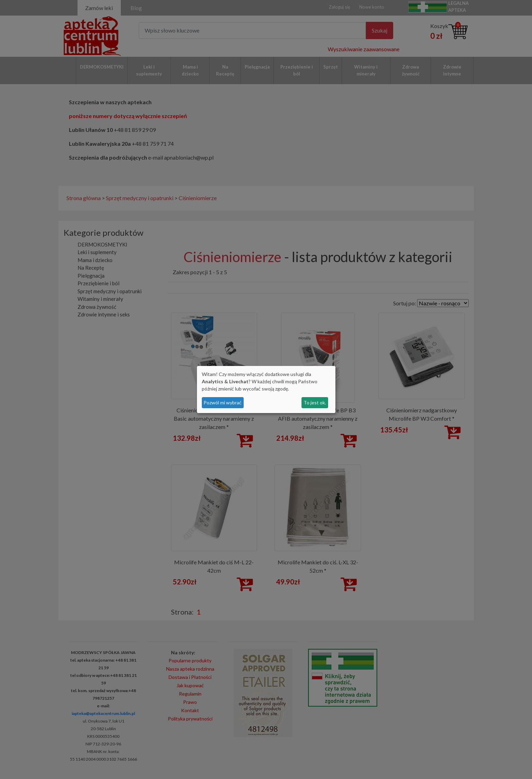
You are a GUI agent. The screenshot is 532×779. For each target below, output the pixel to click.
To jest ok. (315, 402)
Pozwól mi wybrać (223, 402)
